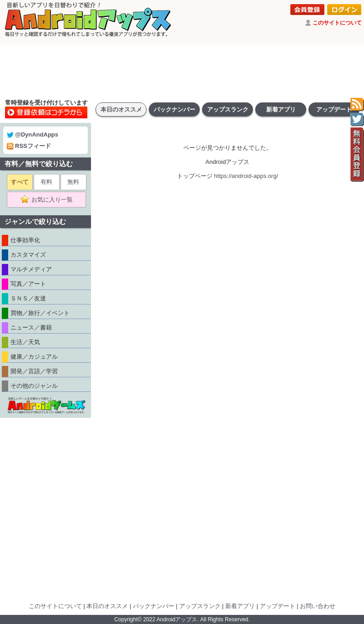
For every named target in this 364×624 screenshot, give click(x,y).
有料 (46, 182)
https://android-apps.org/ (246, 176)
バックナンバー (174, 109)
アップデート (334, 109)
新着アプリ (281, 109)
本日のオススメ (121, 109)
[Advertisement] (182, 68)
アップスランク (228, 109)
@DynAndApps (33, 134)
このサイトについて (337, 23)
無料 (73, 182)
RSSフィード (29, 146)
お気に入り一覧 (49, 200)
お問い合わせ (318, 606)
